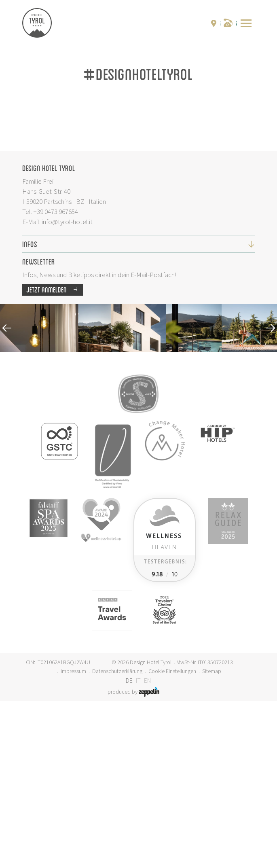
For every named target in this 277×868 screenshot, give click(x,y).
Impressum (73, 838)
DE (129, 847)
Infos (138, 411)
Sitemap (212, 838)
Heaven (164, 709)
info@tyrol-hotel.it (67, 389)
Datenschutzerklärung (117, 838)
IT (138, 847)
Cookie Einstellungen (172, 838)
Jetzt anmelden (55, 457)
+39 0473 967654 (56, 379)
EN (147, 847)
